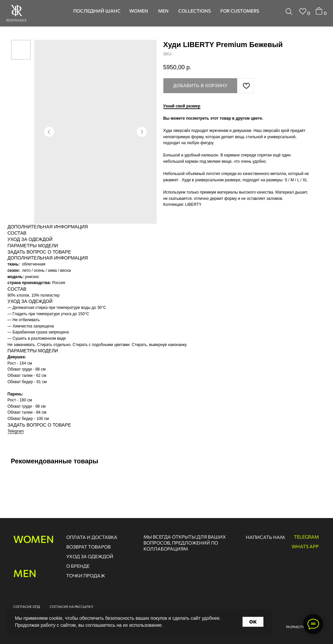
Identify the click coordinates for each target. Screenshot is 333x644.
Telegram (16, 431)
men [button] (163, 11)
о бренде (78, 566)
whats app (305, 546)
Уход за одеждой (90, 556)
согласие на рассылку (72, 607)
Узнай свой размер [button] (182, 106)
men (25, 573)
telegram (306, 537)
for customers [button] (240, 11)
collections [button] (194, 11)
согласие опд (27, 607)
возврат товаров (88, 547)
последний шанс (97, 11)
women (34, 539)
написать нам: (266, 537)
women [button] (139, 11)
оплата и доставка (92, 537)
